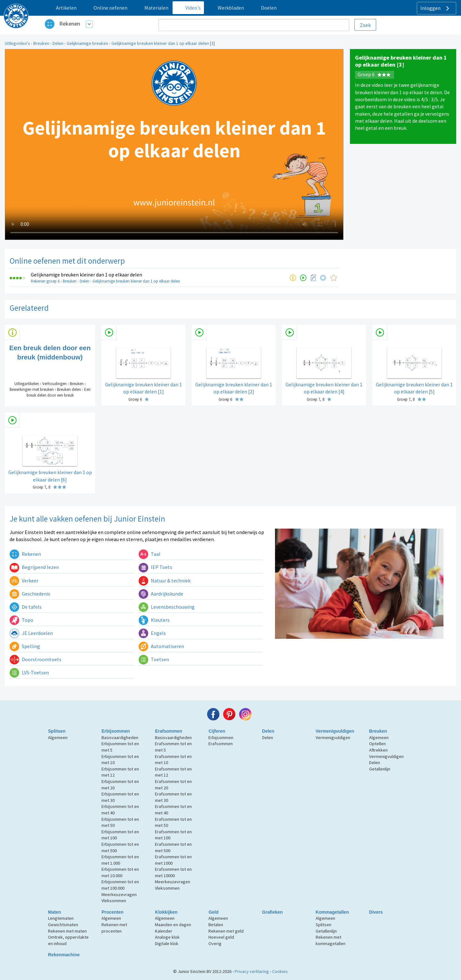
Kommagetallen (332, 912)
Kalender (164, 931)
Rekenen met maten (67, 931)
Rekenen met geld (226, 931)
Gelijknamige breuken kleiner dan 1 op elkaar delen (86, 275)
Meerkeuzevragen (119, 894)
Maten (54, 912)
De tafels (26, 607)
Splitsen (57, 731)
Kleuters (154, 620)
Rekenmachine (64, 955)
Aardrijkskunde (161, 594)
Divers (376, 912)
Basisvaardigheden (120, 737)
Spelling (25, 646)
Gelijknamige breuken (87, 43)
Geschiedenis (30, 594)
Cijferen (217, 731)
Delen (58, 43)
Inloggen (436, 8)
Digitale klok (167, 943)
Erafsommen (169, 731)
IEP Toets (155, 567)
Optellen (377, 744)
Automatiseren (161, 646)
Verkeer (24, 581)
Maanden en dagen (173, 925)
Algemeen (58, 737)
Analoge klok (167, 937)
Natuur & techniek (165, 581)
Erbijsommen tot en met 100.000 (120, 885)
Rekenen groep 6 (45, 281)
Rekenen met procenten (114, 928)
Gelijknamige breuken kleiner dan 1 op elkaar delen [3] (163, 43)
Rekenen (70, 24)
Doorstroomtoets (36, 659)
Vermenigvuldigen (335, 731)
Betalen (216, 925)
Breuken (41, 43)
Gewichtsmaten (63, 925)
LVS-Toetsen (29, 672)
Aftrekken (378, 750)
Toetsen (154, 659)
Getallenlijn (380, 769)
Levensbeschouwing (167, 607)
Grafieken (273, 912)
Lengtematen (61, 918)
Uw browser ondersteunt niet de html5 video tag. (174, 144)
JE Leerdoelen (31, 633)
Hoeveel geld (221, 937)
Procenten (112, 912)
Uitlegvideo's (17, 43)
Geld (213, 912)
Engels (152, 633)
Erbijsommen (116, 731)
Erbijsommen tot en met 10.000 (120, 872)
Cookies (280, 971)
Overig (215, 943)
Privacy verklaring (252, 971)
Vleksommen (114, 901)
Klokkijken (166, 912)
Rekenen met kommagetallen (331, 940)
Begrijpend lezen (34, 567)
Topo (21, 620)
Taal (150, 554)
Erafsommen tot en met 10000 (173, 872)
